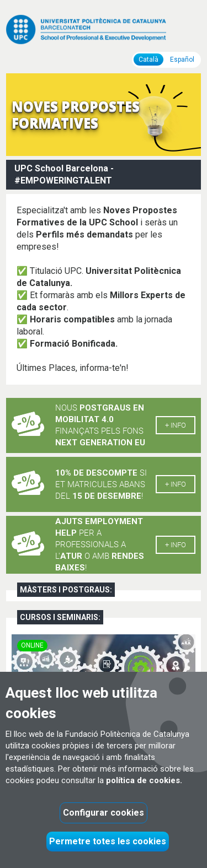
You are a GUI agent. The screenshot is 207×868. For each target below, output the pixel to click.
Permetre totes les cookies (108, 841)
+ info (176, 425)
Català (148, 60)
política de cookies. (144, 780)
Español (182, 60)
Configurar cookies (104, 813)
